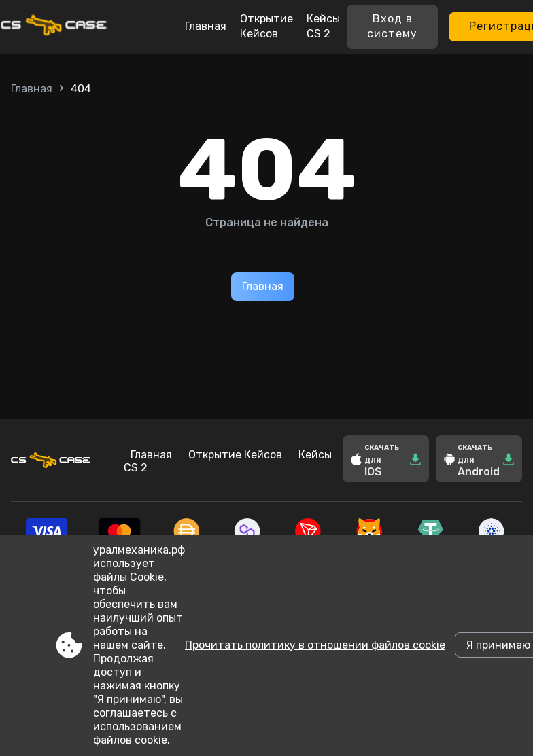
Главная (206, 26)
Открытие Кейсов (266, 26)
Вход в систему (392, 26)
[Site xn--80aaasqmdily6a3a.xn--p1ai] (76, 26)
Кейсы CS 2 (323, 26)
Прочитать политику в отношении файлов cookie (315, 645)
